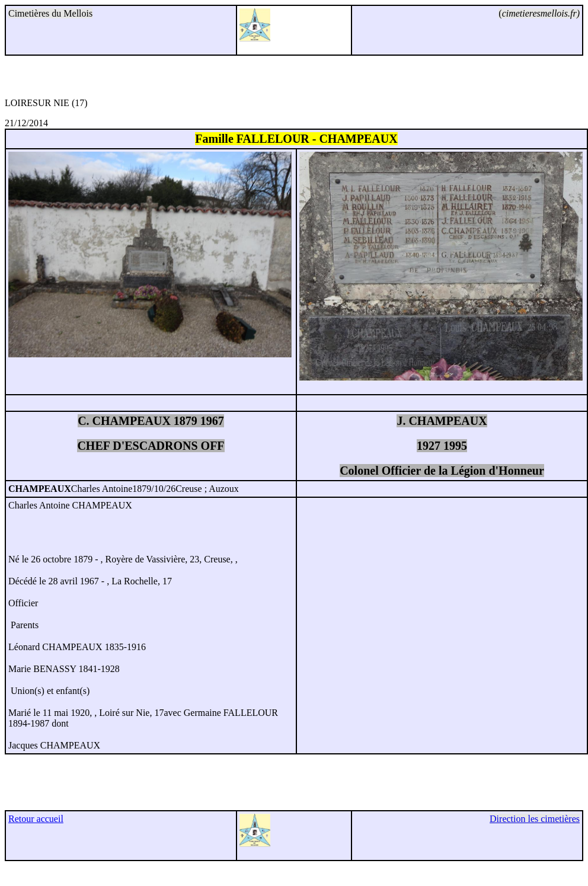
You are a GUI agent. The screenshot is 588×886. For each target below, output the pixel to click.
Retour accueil (36, 819)
